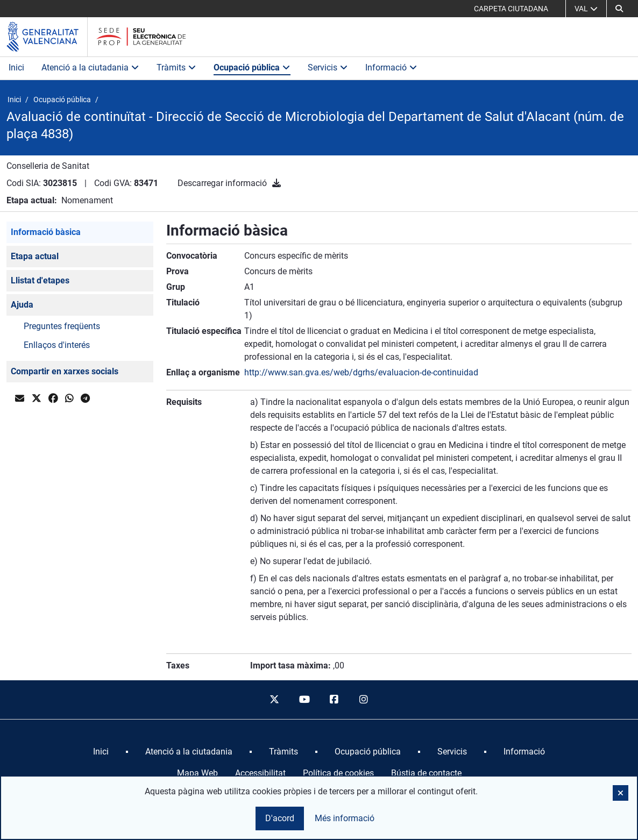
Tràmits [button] (176, 67)
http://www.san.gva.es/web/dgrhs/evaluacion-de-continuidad (361, 372)
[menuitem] (101, 752)
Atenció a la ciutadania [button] (90, 67)
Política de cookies (338, 773)
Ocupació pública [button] (252, 67)
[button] (619, 9)
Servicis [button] (328, 67)
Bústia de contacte (426, 773)
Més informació (345, 818)
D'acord (280, 818)
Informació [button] (391, 67)
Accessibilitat (260, 773)
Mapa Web (197, 773)
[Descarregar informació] (277, 183)
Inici (16, 67)
